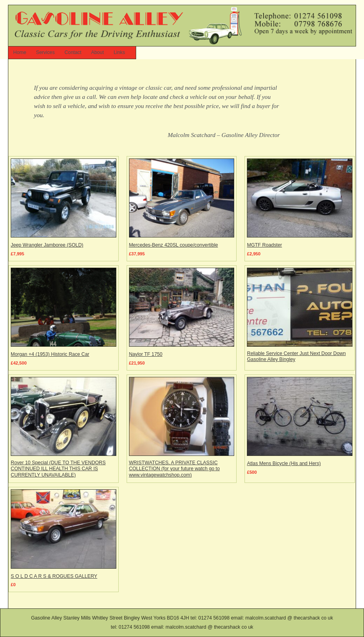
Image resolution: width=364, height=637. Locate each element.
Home (20, 52)
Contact (73, 52)
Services (45, 52)
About (97, 52)
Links (119, 52)
